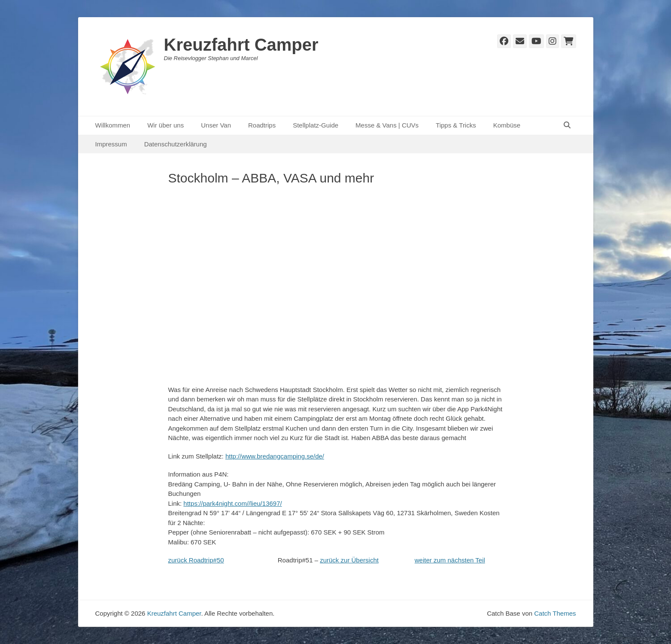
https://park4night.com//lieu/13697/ (232, 503)
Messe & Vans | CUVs (387, 125)
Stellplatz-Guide (316, 125)
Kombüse (507, 125)
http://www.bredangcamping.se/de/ (275, 456)
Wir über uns (165, 125)
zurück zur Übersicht (349, 560)
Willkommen (113, 125)
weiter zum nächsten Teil (450, 560)
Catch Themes (555, 613)
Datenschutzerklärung (176, 144)
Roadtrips (262, 125)
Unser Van (216, 125)
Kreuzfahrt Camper (241, 45)
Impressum (111, 144)
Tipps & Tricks (456, 125)
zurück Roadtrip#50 (196, 560)
